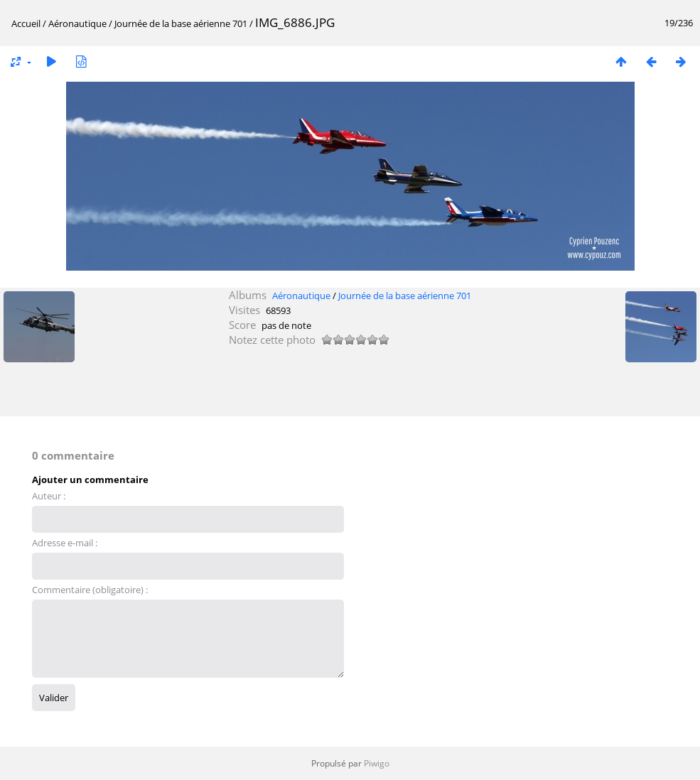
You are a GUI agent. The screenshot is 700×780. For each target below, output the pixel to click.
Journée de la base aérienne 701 (181, 23)
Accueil (26, 23)
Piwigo (377, 763)
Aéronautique (77, 23)
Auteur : (49, 496)
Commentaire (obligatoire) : (90, 590)
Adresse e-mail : (65, 543)
